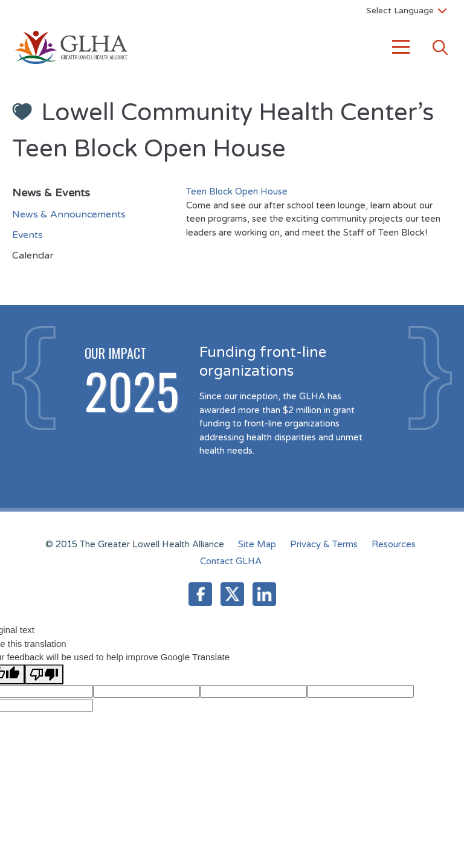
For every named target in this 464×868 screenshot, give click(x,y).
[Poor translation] (44, 674)
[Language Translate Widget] (406, 10)
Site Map (257, 544)
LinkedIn (264, 594)
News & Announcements (69, 214)
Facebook (200, 594)
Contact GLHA (231, 561)
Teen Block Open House (237, 191)
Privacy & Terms (324, 544)
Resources (394, 544)
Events (27, 235)
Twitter (232, 594)
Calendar (33, 256)
